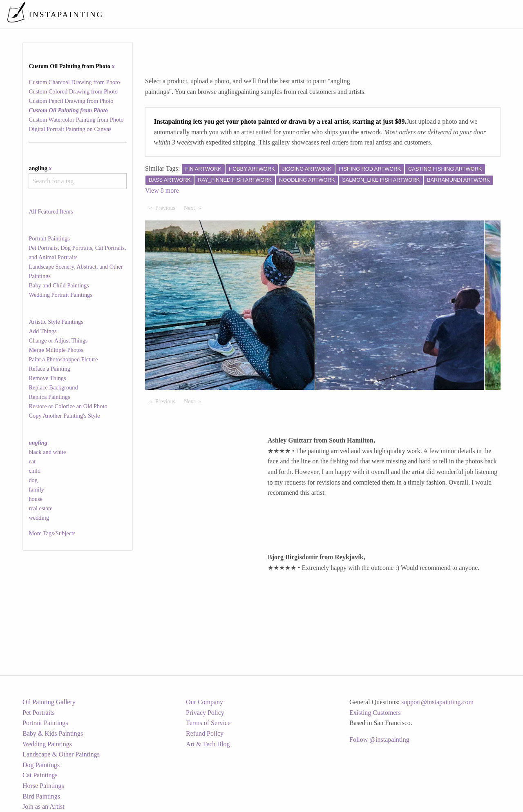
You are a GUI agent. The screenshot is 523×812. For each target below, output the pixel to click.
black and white (47, 452)
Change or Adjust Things (58, 340)
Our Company (205, 702)
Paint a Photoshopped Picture (63, 359)
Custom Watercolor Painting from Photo (76, 120)
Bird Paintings (41, 796)
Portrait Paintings (49, 238)
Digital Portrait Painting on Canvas (70, 129)
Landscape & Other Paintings (61, 754)
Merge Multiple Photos (56, 350)
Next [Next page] (194, 207)
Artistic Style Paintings (56, 322)
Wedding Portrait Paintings (60, 295)
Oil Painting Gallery (49, 702)
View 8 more (162, 190)
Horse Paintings (43, 786)
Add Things (42, 331)
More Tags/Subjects (52, 533)
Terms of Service (208, 723)
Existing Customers (375, 713)
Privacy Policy (205, 713)
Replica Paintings (49, 397)
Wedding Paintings (47, 744)
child (35, 471)
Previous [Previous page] (167, 207)
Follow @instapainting (379, 740)
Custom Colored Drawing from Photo (73, 91)
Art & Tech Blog (208, 744)
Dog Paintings (41, 765)
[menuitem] (345, 14)
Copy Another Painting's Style (64, 416)
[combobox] (77, 181)
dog (33, 480)
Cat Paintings (40, 775)
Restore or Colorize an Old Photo (68, 406)
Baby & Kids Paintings (53, 733)
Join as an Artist (44, 806)
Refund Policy (205, 733)
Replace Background (53, 387)
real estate (40, 508)
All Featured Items (51, 211)
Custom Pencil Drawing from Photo (71, 101)
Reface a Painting (49, 369)
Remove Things (47, 378)
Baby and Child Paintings (59, 285)
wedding (39, 518)
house (36, 499)
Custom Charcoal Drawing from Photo (74, 82)
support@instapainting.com (437, 702)
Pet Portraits (39, 713)
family (36, 489)
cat (32, 461)
